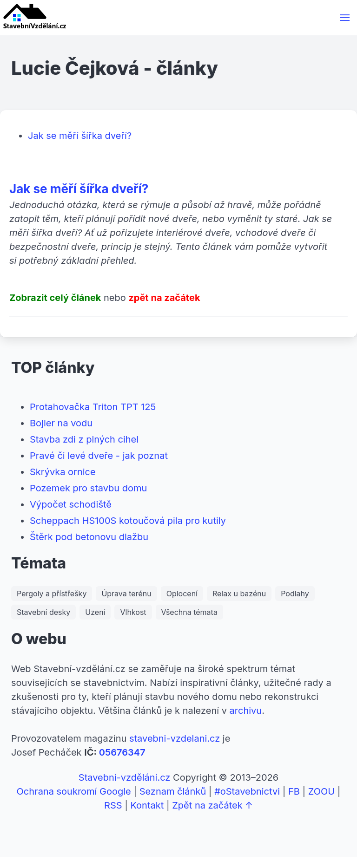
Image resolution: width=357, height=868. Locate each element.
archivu (246, 711)
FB (294, 791)
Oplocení (182, 594)
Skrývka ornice (63, 472)
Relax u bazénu (239, 594)
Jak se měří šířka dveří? (80, 136)
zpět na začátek (164, 298)
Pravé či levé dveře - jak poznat (99, 456)
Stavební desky (43, 612)
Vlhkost (133, 612)
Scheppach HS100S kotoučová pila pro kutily (128, 521)
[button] (345, 18)
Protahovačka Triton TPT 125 (93, 407)
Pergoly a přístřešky (52, 594)
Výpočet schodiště (71, 504)
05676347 (122, 752)
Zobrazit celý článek (55, 298)
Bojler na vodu (61, 423)
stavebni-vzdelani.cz (175, 738)
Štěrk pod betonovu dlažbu (89, 537)
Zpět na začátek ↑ (212, 805)
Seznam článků (173, 791)
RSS (113, 805)
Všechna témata (189, 612)
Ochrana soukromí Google (74, 791)
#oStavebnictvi (247, 791)
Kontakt (147, 805)
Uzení (95, 612)
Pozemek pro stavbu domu (88, 488)
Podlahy (295, 594)
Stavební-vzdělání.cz (125, 777)
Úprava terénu (126, 594)
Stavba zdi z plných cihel (84, 439)
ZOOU (321, 791)
